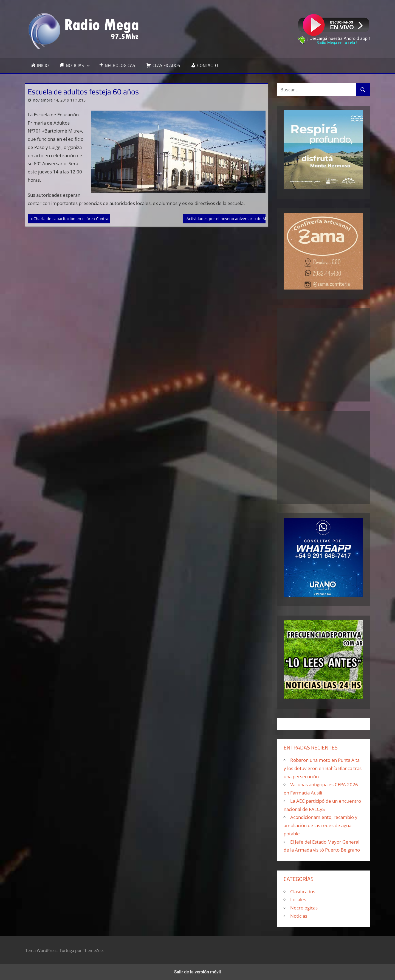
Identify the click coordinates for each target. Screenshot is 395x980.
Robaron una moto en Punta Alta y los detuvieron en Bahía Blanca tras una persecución (323, 768)
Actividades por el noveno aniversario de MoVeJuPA (234, 218)
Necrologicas (304, 908)
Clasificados (303, 891)
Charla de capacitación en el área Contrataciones (78, 218)
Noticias (299, 916)
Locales (298, 899)
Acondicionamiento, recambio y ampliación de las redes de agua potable (321, 825)
